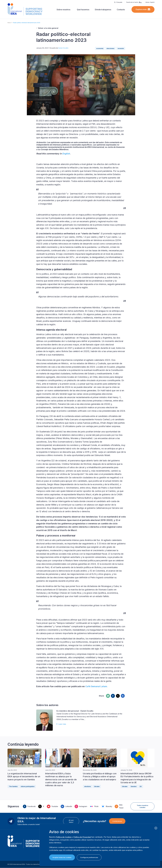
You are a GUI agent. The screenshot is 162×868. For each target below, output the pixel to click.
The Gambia (13, 786)
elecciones (110, 48)
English (66, 154)
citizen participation (28, 786)
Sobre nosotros (63, 10)
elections (88, 786)
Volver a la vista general (48, 28)
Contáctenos (117, 821)
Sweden (134, 786)
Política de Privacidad (82, 837)
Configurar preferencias (89, 857)
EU (141, 786)
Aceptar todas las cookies (62, 857)
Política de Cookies (64, 837)
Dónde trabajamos (103, 10)
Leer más (62, 724)
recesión (121, 48)
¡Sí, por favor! (71, 821)
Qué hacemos (83, 10)
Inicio (9, 23)
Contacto (121, 10)
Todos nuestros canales (143, 806)
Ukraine (97, 786)
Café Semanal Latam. (96, 686)
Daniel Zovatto (63, 48)
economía (100, 48)
